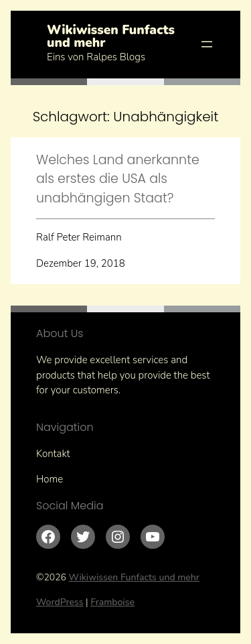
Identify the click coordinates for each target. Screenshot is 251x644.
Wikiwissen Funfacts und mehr (111, 37)
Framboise (112, 602)
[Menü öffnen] (207, 44)
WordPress (60, 602)
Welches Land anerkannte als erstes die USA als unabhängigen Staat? (118, 179)
